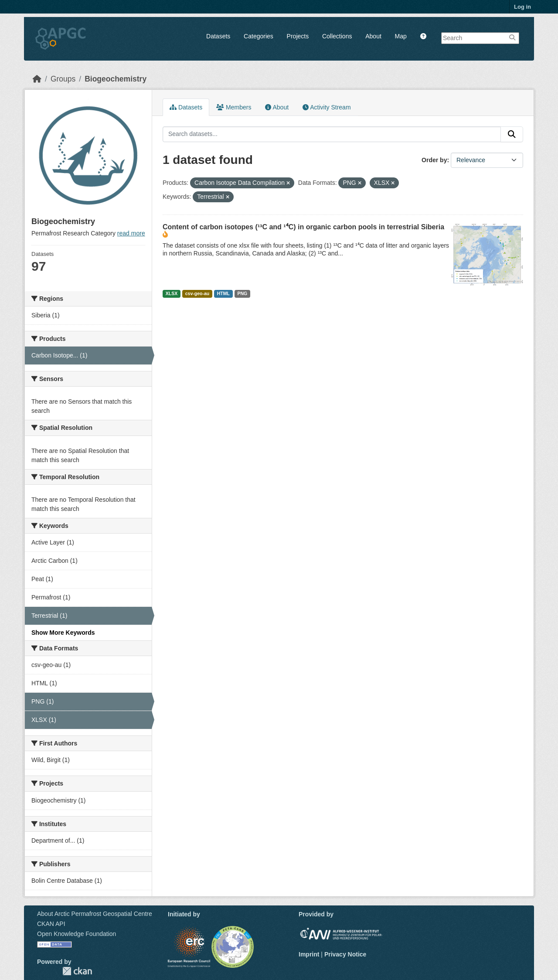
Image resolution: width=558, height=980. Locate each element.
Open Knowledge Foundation (77, 934)
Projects (298, 36)
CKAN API (51, 924)
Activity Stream (327, 107)
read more (131, 233)
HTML (223, 293)
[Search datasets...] (332, 134)
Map (401, 36)
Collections (337, 36)
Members (234, 107)
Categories (259, 36)
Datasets (218, 36)
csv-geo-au (197, 293)
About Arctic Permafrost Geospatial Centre (95, 914)
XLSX (172, 293)
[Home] (37, 79)
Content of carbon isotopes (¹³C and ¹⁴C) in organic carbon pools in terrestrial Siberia (303, 227)
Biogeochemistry (116, 79)
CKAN (77, 971)
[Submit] (512, 134)
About (373, 36)
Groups (63, 79)
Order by (434, 160)
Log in (522, 7)
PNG (242, 293)
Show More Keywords (63, 633)
